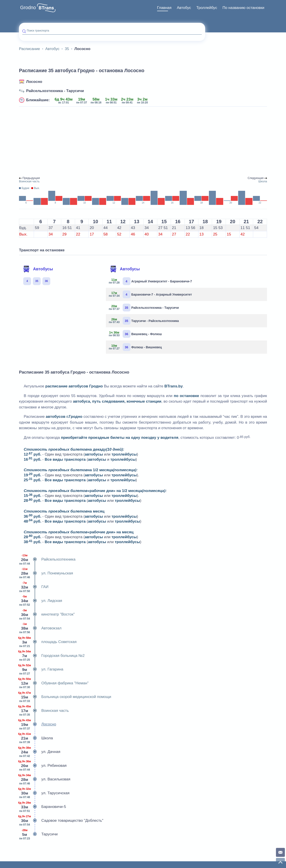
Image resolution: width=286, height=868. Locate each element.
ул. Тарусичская (44, 793)
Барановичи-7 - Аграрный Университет (151, 294)
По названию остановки (243, 8)
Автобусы (38, 269)
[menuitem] (164, 8)
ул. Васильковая (45, 779)
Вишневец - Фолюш (136, 334)
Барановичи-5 (42, 807)
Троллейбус (207, 8)
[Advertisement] (143, 142)
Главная (164, 8)
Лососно (34, 82)
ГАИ (34, 587)
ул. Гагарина (41, 669)
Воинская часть (44, 711)
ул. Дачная (40, 752)
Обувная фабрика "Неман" (54, 683)
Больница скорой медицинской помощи (65, 697)
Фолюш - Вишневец (136, 347)
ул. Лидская (41, 601)
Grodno (28, 8)
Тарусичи (38, 834)
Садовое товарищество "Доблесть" (61, 821)
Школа (36, 738)
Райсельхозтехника (47, 559)
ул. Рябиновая (43, 766)
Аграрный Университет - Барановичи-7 (151, 281)
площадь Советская (48, 642)
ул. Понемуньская (46, 573)
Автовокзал (40, 628)
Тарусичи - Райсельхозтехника (144, 321)
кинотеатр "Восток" (47, 614)
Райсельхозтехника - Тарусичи (55, 91)
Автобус (184, 8)
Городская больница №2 (52, 656)
